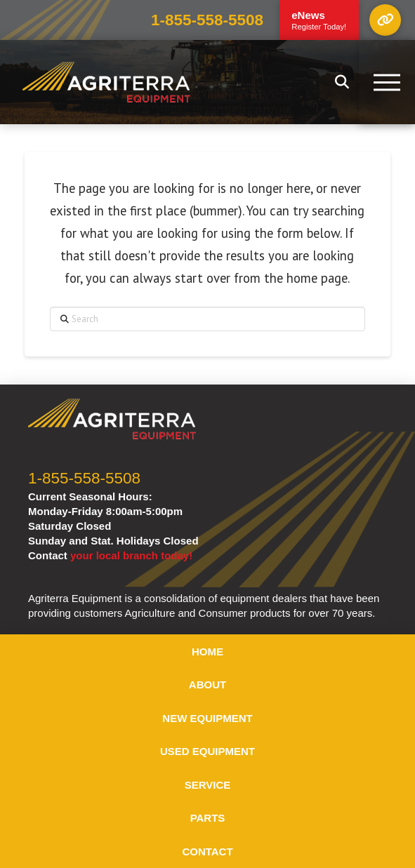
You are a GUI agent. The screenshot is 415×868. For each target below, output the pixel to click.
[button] (385, 20)
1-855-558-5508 (207, 20)
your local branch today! (131, 555)
